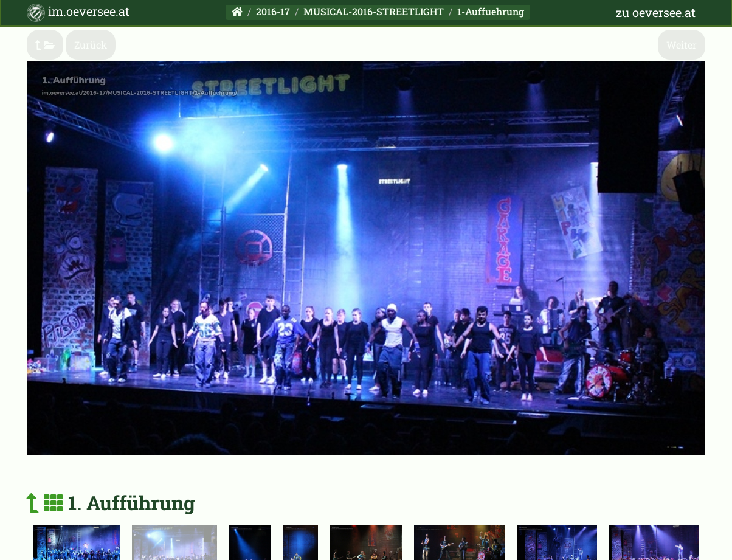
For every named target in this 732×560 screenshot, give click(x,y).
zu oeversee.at (656, 12)
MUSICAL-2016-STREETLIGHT (374, 11)
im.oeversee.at (78, 12)
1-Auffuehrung (491, 11)
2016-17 (273, 11)
